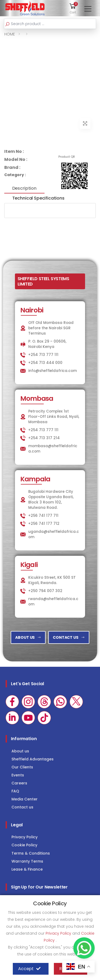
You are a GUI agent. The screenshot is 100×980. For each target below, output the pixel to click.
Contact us (22, 807)
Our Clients (22, 767)
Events (18, 775)
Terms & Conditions (31, 853)
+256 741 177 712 (44, 524)
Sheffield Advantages (33, 759)
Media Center (25, 799)
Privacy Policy (25, 837)
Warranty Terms (27, 861)
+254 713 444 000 (45, 363)
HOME (10, 34)
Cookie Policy (24, 845)
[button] (73, 8)
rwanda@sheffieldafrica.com (53, 602)
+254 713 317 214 (44, 438)
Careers (19, 783)
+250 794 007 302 (45, 591)
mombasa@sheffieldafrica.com (53, 449)
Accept (29, 969)
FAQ (15, 791)
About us (20, 751)
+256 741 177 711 (43, 516)
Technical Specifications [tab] (38, 198)
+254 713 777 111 (43, 355)
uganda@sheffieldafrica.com (54, 534)
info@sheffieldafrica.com (53, 371)
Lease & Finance (27, 869)
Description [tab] (24, 188)
